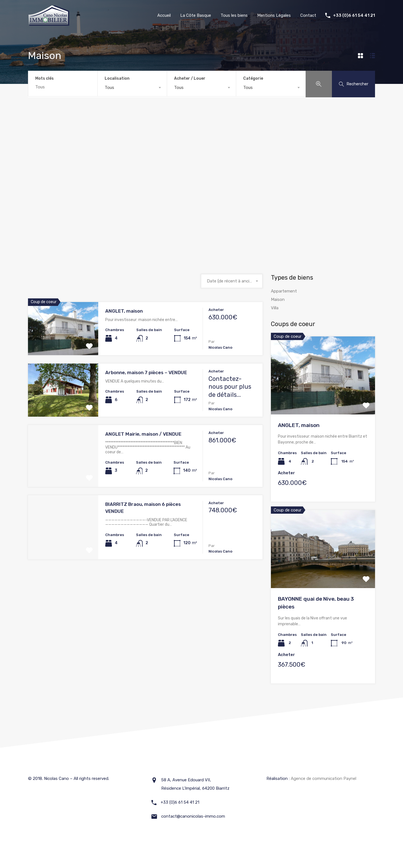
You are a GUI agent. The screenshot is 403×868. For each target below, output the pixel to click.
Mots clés (44, 79)
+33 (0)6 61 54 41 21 (354, 15)
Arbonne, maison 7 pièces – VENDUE (146, 373)
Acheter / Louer (190, 78)
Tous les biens (233, 15)
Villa (275, 308)
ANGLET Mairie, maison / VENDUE (143, 434)
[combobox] (132, 88)
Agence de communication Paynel (324, 779)
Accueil (163, 15)
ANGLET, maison (124, 311)
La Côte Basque (195, 15)
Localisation (117, 78)
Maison (278, 300)
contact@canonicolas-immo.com (193, 816)
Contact (308, 15)
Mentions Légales (273, 15)
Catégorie (253, 78)
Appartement (284, 291)
